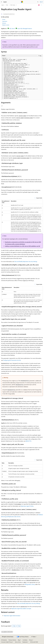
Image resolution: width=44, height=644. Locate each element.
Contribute (25, 640)
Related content (6, 25)
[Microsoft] (22, 2)
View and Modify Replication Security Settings (26, 261)
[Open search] (38, 2)
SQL (7, 5)
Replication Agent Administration (12, 616)
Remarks (4, 23)
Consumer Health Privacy (7, 642)
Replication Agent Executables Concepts (21, 609)
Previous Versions (12, 640)
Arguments (5, 21)
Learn (3, 5)
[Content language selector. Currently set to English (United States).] (8, 637)
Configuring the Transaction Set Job (12, 360)
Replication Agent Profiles (27, 506)
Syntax (4, 19)
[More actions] (42, 5)
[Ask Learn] (39, 5)
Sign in (41, 2)
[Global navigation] (1, 2)
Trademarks (25, 642)
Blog (19, 640)
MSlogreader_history (30, 584)
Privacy (31, 640)
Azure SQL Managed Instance (25, 28)
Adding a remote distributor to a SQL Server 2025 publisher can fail (23, 246)
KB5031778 (28, 441)
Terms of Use (18, 642)
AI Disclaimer (4, 640)
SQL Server (13, 5)
